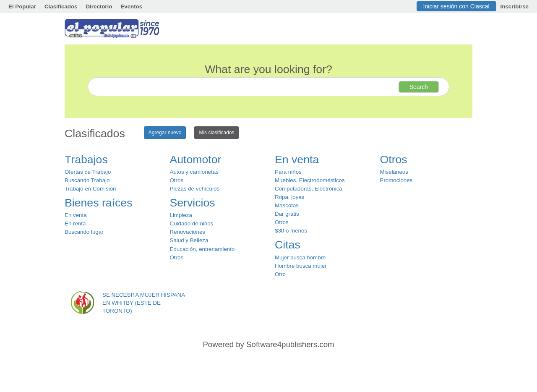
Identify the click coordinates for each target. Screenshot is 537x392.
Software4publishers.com (290, 344)
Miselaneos (394, 172)
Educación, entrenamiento (202, 249)
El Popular (22, 7)
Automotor (196, 159)
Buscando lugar (84, 232)
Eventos (131, 7)
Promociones (396, 180)
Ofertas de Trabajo (88, 172)
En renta (75, 223)
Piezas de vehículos (195, 189)
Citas (288, 245)
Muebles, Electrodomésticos (310, 180)
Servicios (193, 203)
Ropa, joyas (289, 197)
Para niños (288, 172)
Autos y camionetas (194, 172)
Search (419, 87)
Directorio (99, 7)
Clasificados (61, 7)
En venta (76, 215)
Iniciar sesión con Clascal (456, 6)
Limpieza (181, 215)
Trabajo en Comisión (90, 189)
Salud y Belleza (189, 240)
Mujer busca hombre (300, 257)
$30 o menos (291, 231)
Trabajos (86, 159)
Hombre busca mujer (301, 266)
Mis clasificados (216, 133)
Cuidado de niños (192, 223)
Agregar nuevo (165, 133)
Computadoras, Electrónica (309, 189)
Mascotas (287, 205)
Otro (280, 274)
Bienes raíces (99, 203)
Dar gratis (287, 214)
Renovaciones (188, 232)
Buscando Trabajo (87, 180)
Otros (177, 180)
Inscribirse (515, 7)
